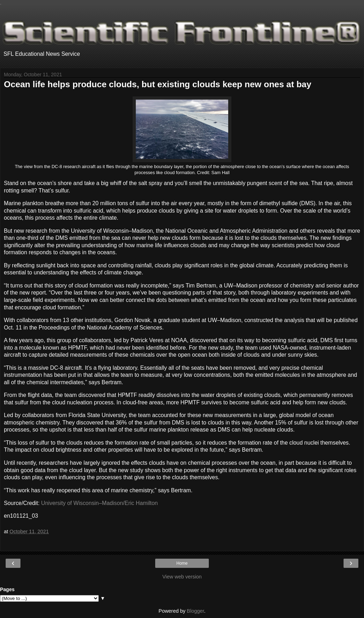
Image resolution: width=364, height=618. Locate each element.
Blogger (196, 611)
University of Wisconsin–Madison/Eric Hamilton (100, 503)
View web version (182, 577)
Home (182, 563)
